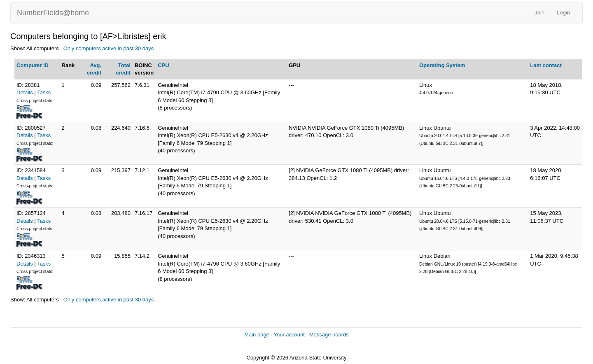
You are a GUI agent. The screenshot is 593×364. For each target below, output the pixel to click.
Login (563, 13)
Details (25, 92)
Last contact (546, 65)
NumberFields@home (53, 13)
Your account (289, 335)
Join (539, 13)
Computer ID (33, 65)
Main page (257, 335)
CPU (163, 65)
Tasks (44, 92)
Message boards (329, 335)
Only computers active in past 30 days (109, 48)
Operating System (442, 65)
